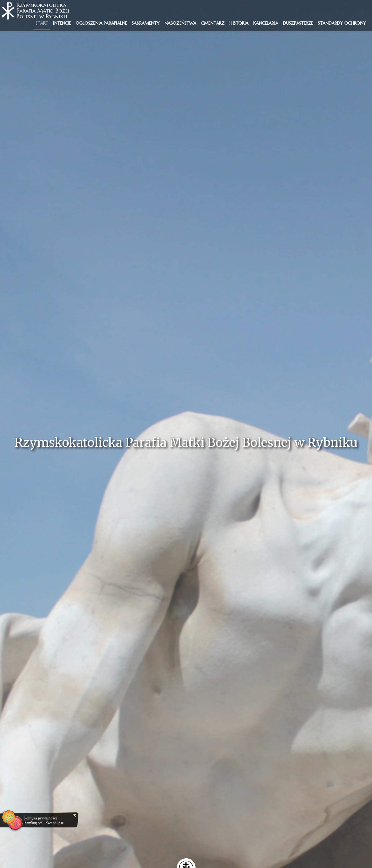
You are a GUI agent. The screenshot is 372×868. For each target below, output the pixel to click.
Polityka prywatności (41, 818)
